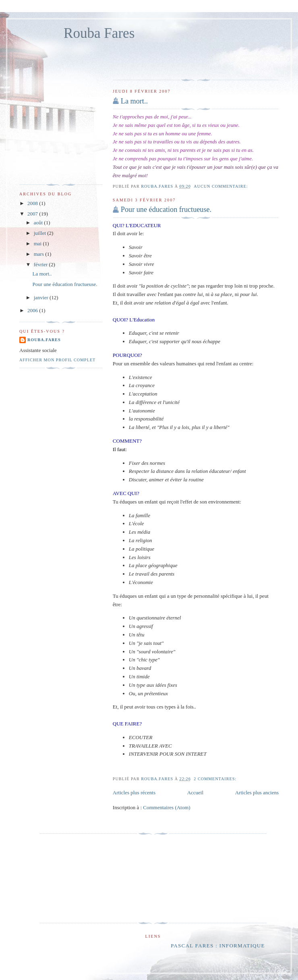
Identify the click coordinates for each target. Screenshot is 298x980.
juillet (41, 233)
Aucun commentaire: (221, 186)
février (41, 264)
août (39, 223)
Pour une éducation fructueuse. (166, 209)
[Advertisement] (56, 148)
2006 (33, 310)
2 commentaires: (216, 779)
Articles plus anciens (257, 792)
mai (38, 243)
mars (40, 254)
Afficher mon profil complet (57, 360)
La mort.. (134, 101)
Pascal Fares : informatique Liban (230, 946)
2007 (33, 214)
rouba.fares (44, 340)
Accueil (195, 792)
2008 (33, 203)
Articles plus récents (134, 792)
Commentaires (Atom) (167, 807)
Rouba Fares (99, 33)
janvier (42, 297)
